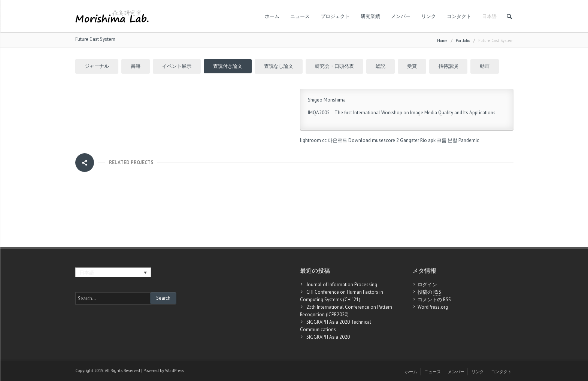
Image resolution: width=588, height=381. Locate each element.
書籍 (136, 66)
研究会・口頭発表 (334, 66)
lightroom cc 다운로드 (324, 140)
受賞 (412, 66)
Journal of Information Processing (342, 285)
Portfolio (463, 40)
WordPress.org (433, 307)
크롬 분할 (447, 140)
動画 (485, 66)
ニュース (300, 16)
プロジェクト (335, 16)
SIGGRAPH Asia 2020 (328, 337)
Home (442, 40)
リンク (429, 16)
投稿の (429, 292)
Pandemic (469, 140)
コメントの (434, 300)
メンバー (401, 16)
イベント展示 (177, 66)
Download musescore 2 (374, 140)
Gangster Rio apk (418, 140)
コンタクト (459, 16)
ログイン (427, 285)
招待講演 (448, 66)
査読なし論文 (279, 66)
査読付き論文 (228, 66)
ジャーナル (97, 66)
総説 (381, 66)
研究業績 (370, 16)
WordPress (175, 371)
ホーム (272, 16)
